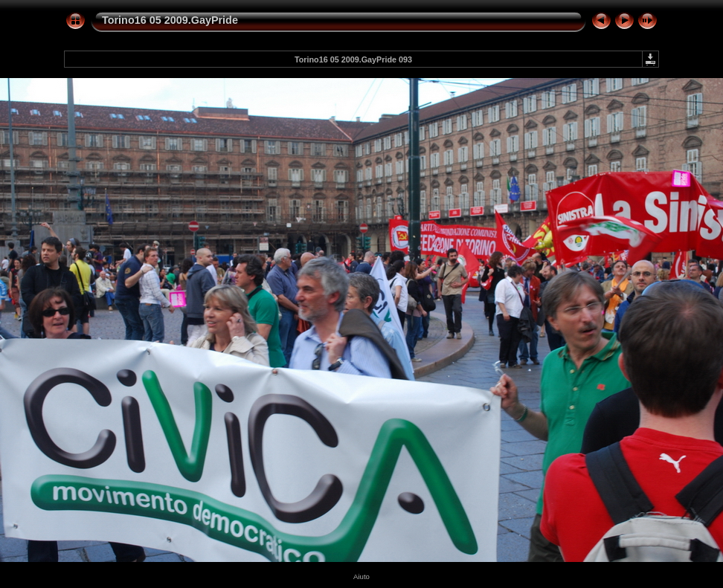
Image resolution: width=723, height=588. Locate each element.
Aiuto (361, 576)
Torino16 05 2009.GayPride (170, 20)
